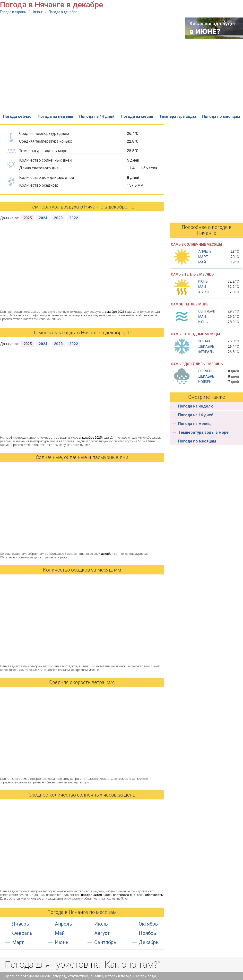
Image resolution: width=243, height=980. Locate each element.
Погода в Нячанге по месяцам (82, 912)
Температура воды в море (203, 432)
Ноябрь (148, 933)
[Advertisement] (46, 63)
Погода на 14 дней (97, 117)
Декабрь (149, 942)
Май (60, 933)
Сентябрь (105, 942)
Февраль (22, 933)
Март (18, 942)
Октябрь (148, 924)
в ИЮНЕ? (205, 31)
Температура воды (178, 117)
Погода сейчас (17, 117)
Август (102, 933)
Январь (21, 924)
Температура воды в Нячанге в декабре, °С (82, 333)
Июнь (62, 942)
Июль (101, 924)
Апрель (64, 924)
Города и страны (13, 12)
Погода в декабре (63, 12)
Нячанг (38, 12)
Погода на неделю (55, 117)
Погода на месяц (137, 117)
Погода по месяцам (221, 117)
